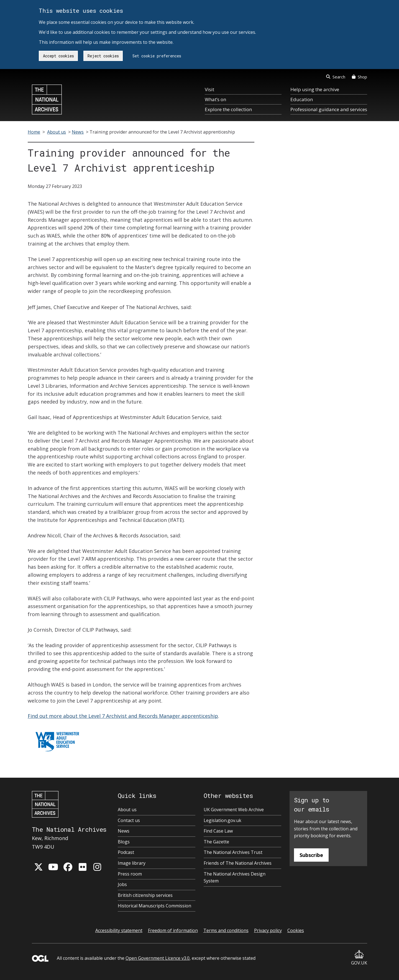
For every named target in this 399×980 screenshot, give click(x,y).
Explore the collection (228, 109)
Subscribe (311, 855)
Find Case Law (218, 831)
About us (57, 132)
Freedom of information (173, 930)
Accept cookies (58, 56)
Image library (132, 863)
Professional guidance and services (329, 109)
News (78, 132)
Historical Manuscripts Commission (154, 906)
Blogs (124, 842)
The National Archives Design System (235, 877)
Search (336, 77)
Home (34, 132)
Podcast (126, 852)
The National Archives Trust (233, 852)
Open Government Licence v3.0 (158, 958)
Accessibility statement (119, 930)
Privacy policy (268, 930)
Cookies (296, 930)
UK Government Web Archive (234, 810)
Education (302, 99)
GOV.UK (359, 958)
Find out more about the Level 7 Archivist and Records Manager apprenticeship (123, 716)
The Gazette (216, 842)
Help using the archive (315, 89)
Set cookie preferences (157, 56)
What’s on (215, 99)
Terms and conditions (226, 930)
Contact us (129, 820)
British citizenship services (145, 895)
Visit (209, 89)
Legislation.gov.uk (222, 820)
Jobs (122, 884)
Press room (130, 874)
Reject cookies (103, 56)
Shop (360, 77)
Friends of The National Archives (238, 863)
